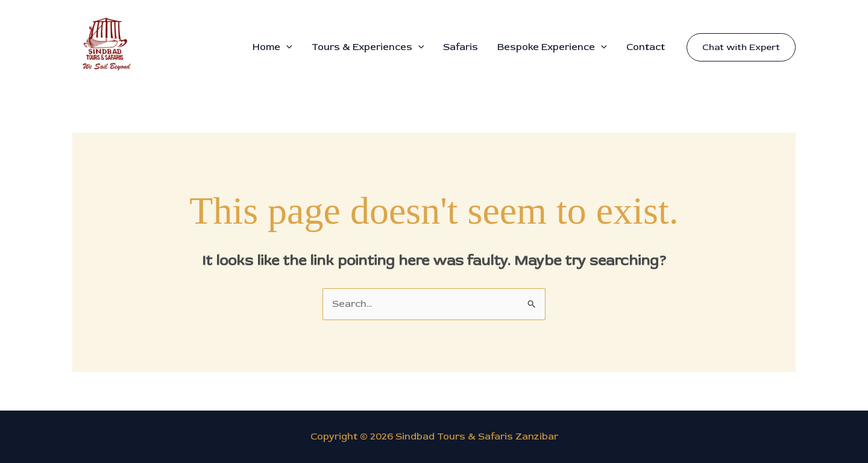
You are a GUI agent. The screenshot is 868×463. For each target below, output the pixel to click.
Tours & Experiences (368, 47)
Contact (646, 47)
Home (272, 47)
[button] (286, 47)
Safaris (461, 47)
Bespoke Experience (552, 47)
